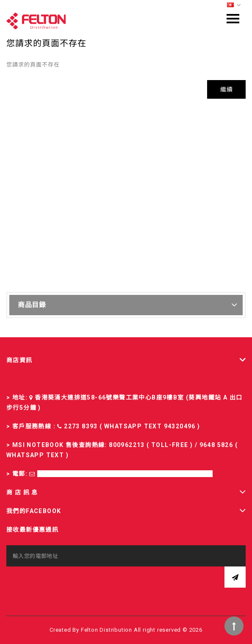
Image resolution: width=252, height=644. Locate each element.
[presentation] (71, 583)
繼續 (226, 89)
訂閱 (235, 577)
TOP (234, 626)
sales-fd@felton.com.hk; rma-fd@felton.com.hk (125, 474)
